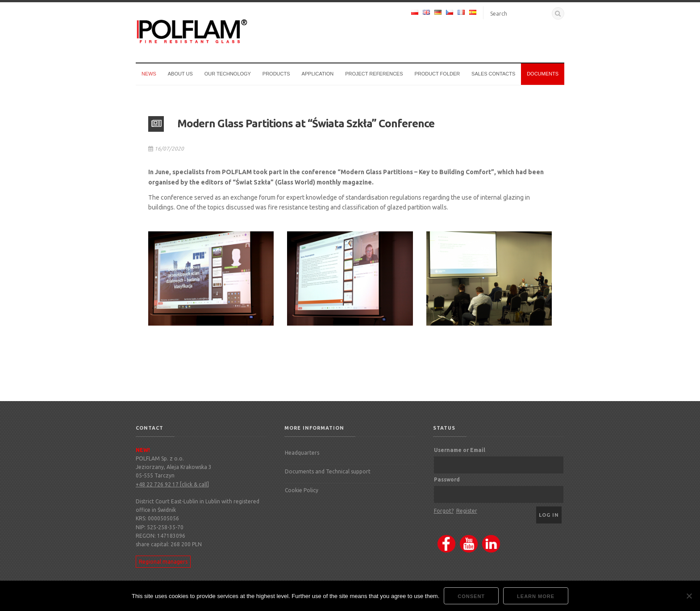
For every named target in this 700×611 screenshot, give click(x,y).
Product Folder (437, 74)
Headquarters (302, 453)
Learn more (536, 596)
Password (447, 479)
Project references (374, 74)
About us (180, 74)
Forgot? (444, 511)
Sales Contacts (493, 74)
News (149, 74)
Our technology (228, 74)
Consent (471, 596)
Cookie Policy (302, 490)
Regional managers (163, 562)
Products (276, 74)
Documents (543, 74)
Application (317, 74)
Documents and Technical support (328, 471)
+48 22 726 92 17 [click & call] (172, 484)
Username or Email (460, 450)
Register (467, 511)
